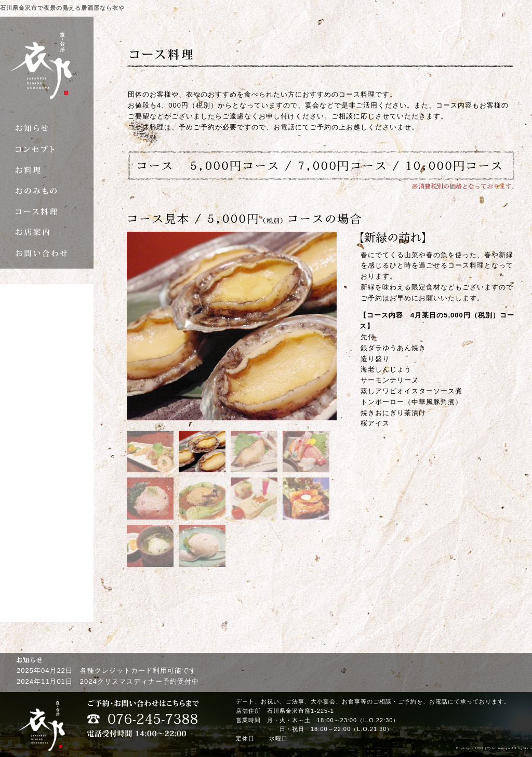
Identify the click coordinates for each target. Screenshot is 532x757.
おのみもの (47, 191)
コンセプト (47, 149)
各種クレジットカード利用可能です (138, 670)
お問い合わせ (47, 253)
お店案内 (47, 232)
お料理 (47, 170)
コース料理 (47, 211)
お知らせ (47, 128)
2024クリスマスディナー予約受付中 (139, 681)
